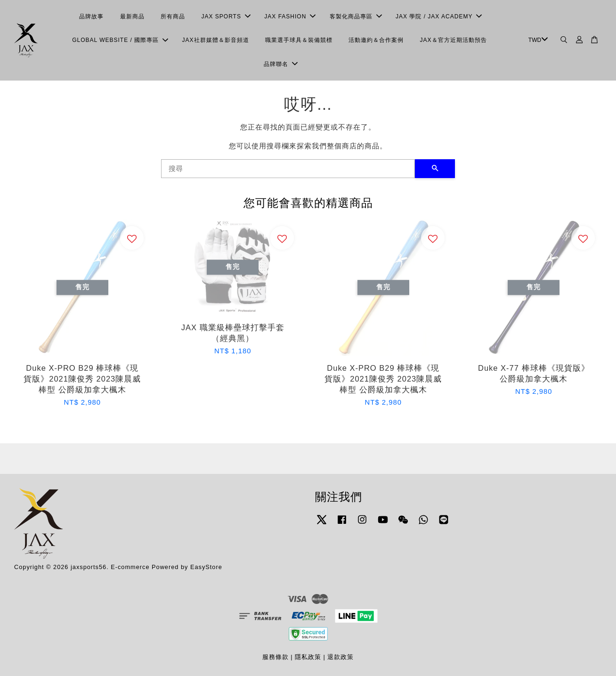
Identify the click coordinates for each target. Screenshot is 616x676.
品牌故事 (91, 16)
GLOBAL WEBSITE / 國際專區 (120, 40)
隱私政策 (308, 657)
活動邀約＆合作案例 (376, 40)
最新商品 (132, 16)
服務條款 (276, 657)
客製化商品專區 (356, 16)
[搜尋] (288, 169)
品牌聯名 (281, 64)
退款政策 (340, 657)
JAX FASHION (290, 16)
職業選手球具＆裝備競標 (299, 40)
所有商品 (173, 16)
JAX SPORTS (226, 16)
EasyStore (206, 567)
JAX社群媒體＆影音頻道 (216, 40)
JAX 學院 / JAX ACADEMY (439, 16)
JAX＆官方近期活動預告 (454, 40)
